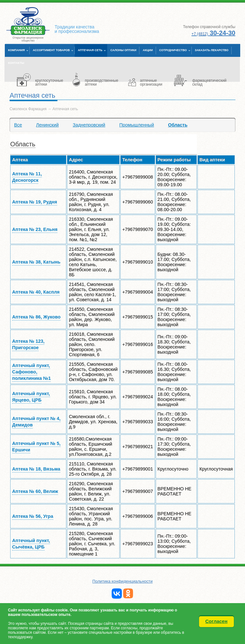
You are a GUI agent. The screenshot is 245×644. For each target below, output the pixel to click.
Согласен (217, 621)
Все (18, 125)
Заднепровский (89, 125)
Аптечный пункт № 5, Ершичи (36, 447)
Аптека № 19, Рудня (35, 202)
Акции (148, 50)
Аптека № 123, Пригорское (28, 344)
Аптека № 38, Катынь (36, 262)
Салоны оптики (123, 50)
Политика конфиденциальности (123, 581)
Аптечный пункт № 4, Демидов (36, 422)
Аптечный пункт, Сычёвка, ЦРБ (31, 544)
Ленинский (47, 125)
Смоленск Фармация (28, 109)
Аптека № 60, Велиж (35, 491)
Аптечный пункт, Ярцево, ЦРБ (31, 397)
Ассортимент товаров (51, 50)
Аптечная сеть (90, 50)
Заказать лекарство (212, 50)
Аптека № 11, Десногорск (27, 177)
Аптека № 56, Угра (33, 516)
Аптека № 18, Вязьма (36, 469)
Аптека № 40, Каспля (36, 292)
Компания (16, 50)
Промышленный (137, 125)
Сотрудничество (173, 50)
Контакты (16, 63)
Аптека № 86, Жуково (36, 317)
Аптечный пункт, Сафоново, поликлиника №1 (31, 372)
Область (178, 125)
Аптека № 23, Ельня (35, 229)
